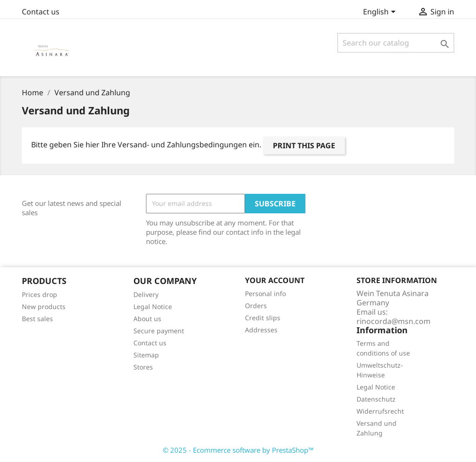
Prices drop (40, 294)
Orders (256, 306)
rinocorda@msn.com (393, 321)
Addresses (261, 330)
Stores (143, 367)
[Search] (396, 43)
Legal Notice (153, 307)
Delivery (146, 294)
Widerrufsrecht (380, 411)
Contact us (41, 12)
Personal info (265, 294)
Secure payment (159, 331)
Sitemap (146, 355)
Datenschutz (376, 399)
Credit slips (263, 318)
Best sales (37, 319)
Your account (275, 280)
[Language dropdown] (381, 13)
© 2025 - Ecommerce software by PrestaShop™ (238, 450)
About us (147, 319)
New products (44, 307)
